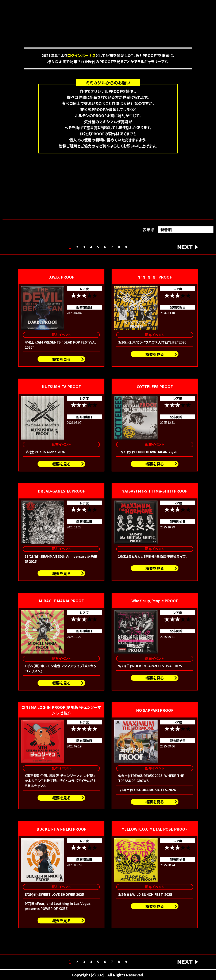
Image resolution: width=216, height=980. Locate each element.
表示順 (148, 230)
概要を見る (61, 359)
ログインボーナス (81, 55)
